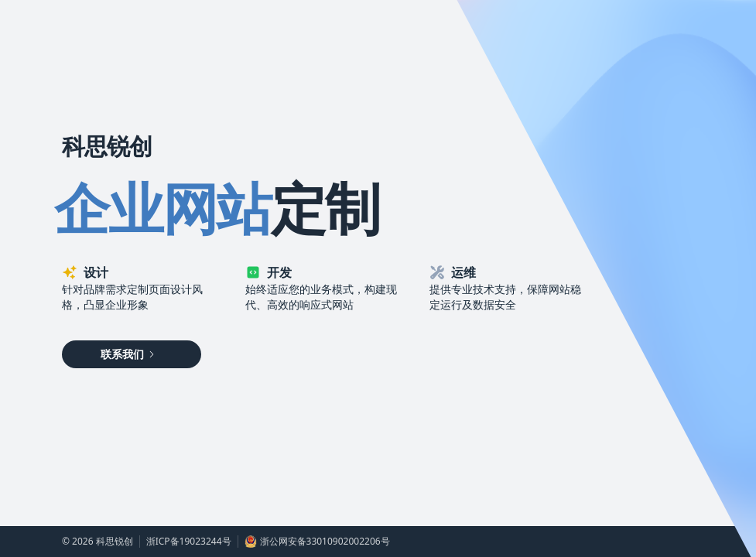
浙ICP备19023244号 (189, 542)
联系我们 (128, 354)
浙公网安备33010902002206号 (317, 542)
